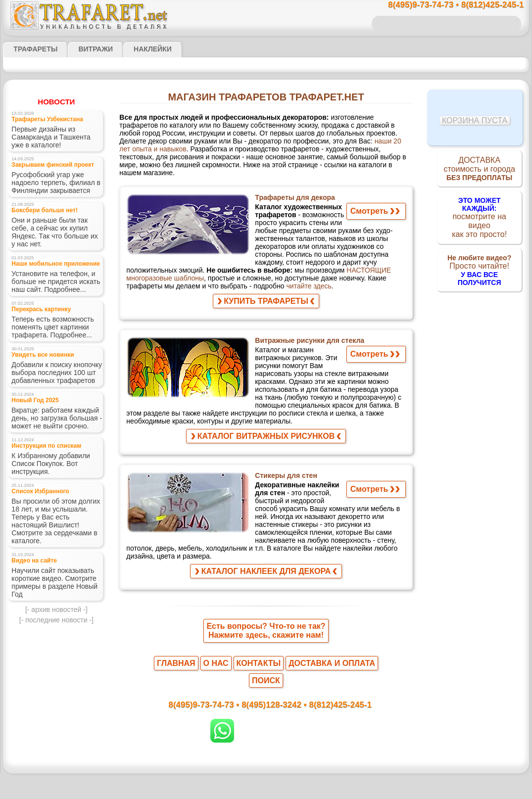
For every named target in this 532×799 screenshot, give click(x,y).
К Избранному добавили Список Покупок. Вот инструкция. (47, 488)
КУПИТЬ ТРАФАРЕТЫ (266, 303)
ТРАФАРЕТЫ (31, 49)
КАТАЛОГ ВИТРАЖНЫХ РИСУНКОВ (266, 440)
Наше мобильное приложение (48, 270)
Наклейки (135, 49)
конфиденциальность (241, 773)
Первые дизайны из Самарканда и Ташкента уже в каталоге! (54, 141)
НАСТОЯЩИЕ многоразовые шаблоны (322, 269)
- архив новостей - (56, 630)
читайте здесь (146, 287)
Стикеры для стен (285, 480)
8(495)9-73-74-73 (215, 687)
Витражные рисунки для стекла (308, 343)
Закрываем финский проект (45, 171)
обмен (313, 773)
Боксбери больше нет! (38, 221)
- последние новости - (56, 641)
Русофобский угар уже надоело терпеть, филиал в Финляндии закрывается (55, 191)
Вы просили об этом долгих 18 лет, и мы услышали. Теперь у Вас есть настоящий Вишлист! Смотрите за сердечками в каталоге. (54, 546)
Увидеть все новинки (37, 369)
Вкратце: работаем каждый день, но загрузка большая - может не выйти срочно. (51, 438)
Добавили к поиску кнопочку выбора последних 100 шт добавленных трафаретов (52, 389)
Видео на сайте (30, 585)
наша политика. (316, 791)
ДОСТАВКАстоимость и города (479, 170)
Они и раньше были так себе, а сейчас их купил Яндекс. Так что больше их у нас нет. (56, 240)
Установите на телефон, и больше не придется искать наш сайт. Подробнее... (56, 290)
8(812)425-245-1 (334, 687)
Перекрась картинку (35, 320)
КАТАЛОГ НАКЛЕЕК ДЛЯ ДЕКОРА (266, 568)
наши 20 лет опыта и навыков (231, 145)
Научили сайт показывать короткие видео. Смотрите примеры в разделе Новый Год (55, 605)
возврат (287, 773)
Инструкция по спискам (40, 468)
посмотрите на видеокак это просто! (480, 214)
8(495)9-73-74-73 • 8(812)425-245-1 (445, 5)
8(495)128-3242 (275, 687)
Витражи (83, 49)
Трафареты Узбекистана (41, 122)
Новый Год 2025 (32, 419)
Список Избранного (35, 518)
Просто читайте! (479, 257)
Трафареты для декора (293, 197)
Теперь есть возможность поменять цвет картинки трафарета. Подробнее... (47, 339)
